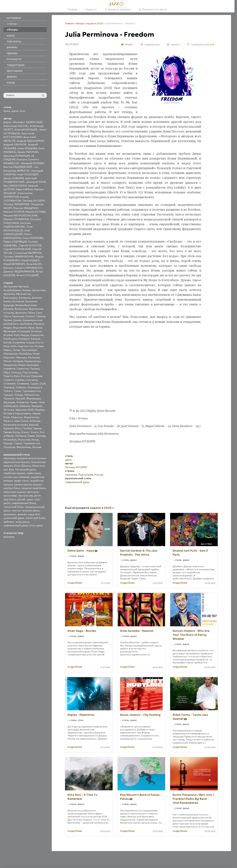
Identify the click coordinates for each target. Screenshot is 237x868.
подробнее (75, 583)
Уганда (19, 395)
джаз (15, 111)
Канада (36, 339)
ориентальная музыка (28, 484)
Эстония (9, 410)
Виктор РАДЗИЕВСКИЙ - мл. (21, 167)
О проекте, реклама (118, 9)
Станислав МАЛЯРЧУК (27, 253)
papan (7, 122)
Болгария (18, 301)
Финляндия (34, 398)
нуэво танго (21, 481)
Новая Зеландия (28, 365)
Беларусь (25, 298)
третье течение (22, 511)
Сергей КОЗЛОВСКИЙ (17, 249)
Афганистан (23, 294)
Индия (7, 328)
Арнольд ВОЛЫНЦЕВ (17, 156)
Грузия (8, 320)
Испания (36, 331)
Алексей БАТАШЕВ (26, 130)
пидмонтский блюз (34, 488)
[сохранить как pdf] (201, 44)
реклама (9, 537)
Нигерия (18, 361)
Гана (39, 313)
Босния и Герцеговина (17, 413)
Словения (23, 384)
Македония (11, 354)
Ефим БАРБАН (24, 189)
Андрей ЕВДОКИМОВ (30, 141)
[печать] (173, 44)
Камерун (24, 339)
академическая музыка (31, 458)
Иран (39, 328)
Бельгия (37, 298)
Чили (41, 402)
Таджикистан (32, 443)
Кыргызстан (26, 346)
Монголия (24, 440)
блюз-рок (38, 466)
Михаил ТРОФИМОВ (16, 219)
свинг (30, 499)
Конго (35, 432)
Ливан (7, 350)
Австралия (10, 286)
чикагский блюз (35, 518)
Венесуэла (21, 309)
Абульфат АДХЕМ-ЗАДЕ (28, 122)
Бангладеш (11, 298)
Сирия (18, 443)
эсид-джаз (22, 522)
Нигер (35, 440)
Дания (17, 320)
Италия (8, 335)
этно (22, 111)
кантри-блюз (12, 488)
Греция (41, 316)
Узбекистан (32, 395)
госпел (8, 477)
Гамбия (27, 428)
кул (6, 470)
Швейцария (11, 406)
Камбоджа (10, 339)
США (43, 384)
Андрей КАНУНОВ (15, 145)
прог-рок (33, 492)
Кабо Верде (22, 335)
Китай (7, 343)
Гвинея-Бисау (12, 432)
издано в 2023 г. (95, 23)
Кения (36, 413)
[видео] (127, 44)
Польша (16, 372)
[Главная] (117, 4)
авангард (9, 458)
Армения (9, 294)
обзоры (80, 23)
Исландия (24, 331)
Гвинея (37, 428)
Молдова (34, 357)
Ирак (31, 328)
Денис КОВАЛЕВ (14, 178)
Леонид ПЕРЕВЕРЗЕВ (17, 204)
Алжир (27, 290)
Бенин (7, 301)
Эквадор (37, 406)
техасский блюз (14, 507)
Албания (35, 421)
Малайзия (25, 354)
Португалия (30, 372)
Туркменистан (32, 391)
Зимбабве (26, 324)
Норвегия (9, 369)
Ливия (31, 436)
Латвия (39, 346)
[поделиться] (150, 44)
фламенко (10, 514)
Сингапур (32, 380)
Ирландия (10, 331)
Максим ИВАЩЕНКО (26, 208)
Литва (16, 350)
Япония (37, 447)
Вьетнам (21, 313)
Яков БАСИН (34, 264)
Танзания (9, 447)
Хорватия (22, 402)
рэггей (21, 499)
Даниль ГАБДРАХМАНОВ (19, 271)
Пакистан (23, 369)
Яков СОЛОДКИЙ (28, 275)
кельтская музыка (15, 492)
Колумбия (19, 343)
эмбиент (9, 522)
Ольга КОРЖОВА (33, 238)
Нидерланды (33, 361)
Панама (35, 369)
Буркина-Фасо (12, 428)
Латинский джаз (26, 470)
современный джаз (16, 525)
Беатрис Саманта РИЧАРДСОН (23, 268)
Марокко (9, 357)
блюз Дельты (22, 466)
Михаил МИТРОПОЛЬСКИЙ (20, 216)
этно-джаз (36, 525)
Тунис (17, 391)
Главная (73, 9)
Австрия (23, 286)
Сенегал (9, 380)
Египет (26, 432)
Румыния (37, 376)
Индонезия (20, 328)
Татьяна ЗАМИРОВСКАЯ (18, 257)
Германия (18, 316)
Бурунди (9, 305)
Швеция (25, 406)
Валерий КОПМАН (33, 163)
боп (11, 470)
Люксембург (29, 350)
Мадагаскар (32, 417)
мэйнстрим (34, 473)
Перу (7, 372)
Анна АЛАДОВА (27, 148)
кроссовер (10, 496)
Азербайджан (12, 290)
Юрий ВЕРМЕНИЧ (14, 264)
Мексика (21, 357)
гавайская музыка (15, 473)
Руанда (8, 443)
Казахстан (37, 335)
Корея (30, 343)
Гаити (7, 316)
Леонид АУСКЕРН (34, 201)
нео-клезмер (21, 477)
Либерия (20, 436)
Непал (7, 361)
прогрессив (26, 496)
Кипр (7, 417)
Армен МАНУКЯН (28, 152)
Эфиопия (21, 410)
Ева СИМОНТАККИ (15, 186)
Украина (9, 398)
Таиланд (9, 387)
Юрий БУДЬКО (30, 260)
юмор (11, 83)
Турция (8, 395)
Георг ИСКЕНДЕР (28, 174)
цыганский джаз (14, 518)
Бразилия (31, 301)
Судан (34, 384)
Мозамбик (10, 440)
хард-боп (34, 514)
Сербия (20, 380)
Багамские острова (16, 425)
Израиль (39, 324)
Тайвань (21, 387)
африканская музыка (17, 462)
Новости (91, 9)
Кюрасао (17, 417)
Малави (41, 436)
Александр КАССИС (16, 126)
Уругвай (20, 398)
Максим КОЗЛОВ (14, 212)
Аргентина (39, 290)
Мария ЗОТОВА (36, 212)
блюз (7, 111)
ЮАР (31, 410)
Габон (31, 313)
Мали (36, 354)
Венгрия (8, 309)
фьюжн (22, 514)
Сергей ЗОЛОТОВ (30, 245)
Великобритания (26, 305)
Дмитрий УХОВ (36, 182)
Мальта (8, 421)
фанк (36, 511)
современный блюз (24, 503)
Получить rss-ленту (153, 9)
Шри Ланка (21, 421)
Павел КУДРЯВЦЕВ (15, 242)
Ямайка (40, 410)
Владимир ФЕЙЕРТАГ (17, 171)
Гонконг (30, 316)
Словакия (9, 384)
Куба (14, 346)
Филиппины (24, 447)
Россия (25, 376)
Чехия (33, 402)
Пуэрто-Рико (12, 376)
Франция (9, 402)
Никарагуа (10, 365)
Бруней (34, 425)
